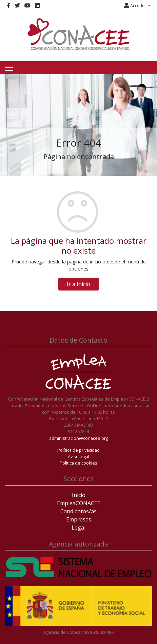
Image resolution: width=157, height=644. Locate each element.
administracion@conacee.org (79, 438)
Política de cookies (78, 463)
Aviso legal (78, 456)
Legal (78, 528)
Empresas (79, 519)
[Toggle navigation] (9, 68)
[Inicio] (78, 34)
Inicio (79, 495)
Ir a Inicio (78, 284)
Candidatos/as (78, 511)
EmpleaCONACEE (79, 503)
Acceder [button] (135, 6)
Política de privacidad (78, 450)
